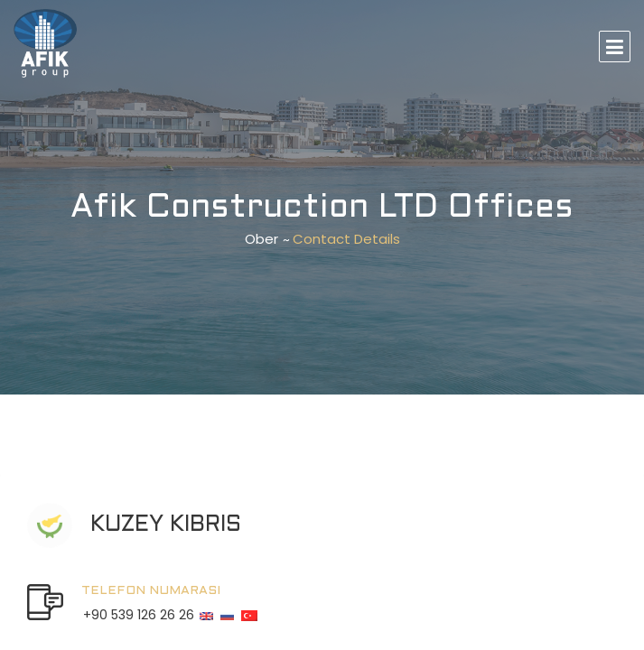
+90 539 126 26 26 (139, 615)
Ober (261, 239)
